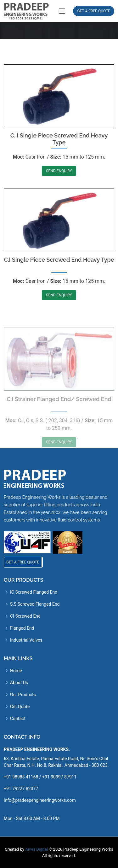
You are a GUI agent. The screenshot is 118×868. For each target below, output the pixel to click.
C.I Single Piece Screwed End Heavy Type (59, 278)
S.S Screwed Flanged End (35, 604)
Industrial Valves (26, 640)
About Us (19, 683)
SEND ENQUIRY (59, 184)
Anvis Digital (37, 849)
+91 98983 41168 (21, 777)
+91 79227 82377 (21, 789)
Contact (18, 719)
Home (16, 671)
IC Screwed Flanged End (34, 592)
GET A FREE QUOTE (94, 11)
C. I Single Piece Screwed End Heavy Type (59, 152)
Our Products (23, 695)
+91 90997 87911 (59, 777)
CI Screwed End (25, 616)
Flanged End (22, 628)
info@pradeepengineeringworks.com (40, 800)
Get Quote (20, 707)
